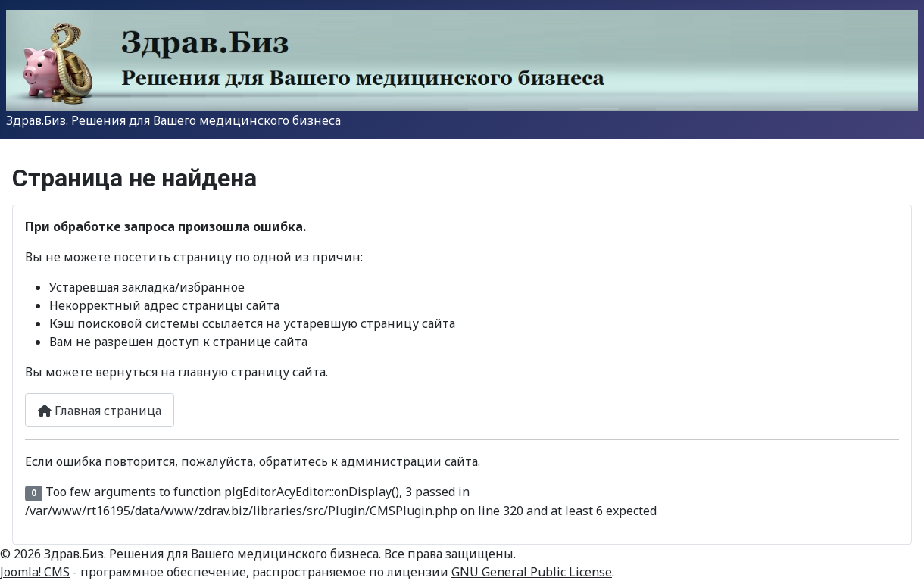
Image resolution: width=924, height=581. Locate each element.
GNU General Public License (532, 572)
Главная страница (100, 411)
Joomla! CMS (35, 572)
